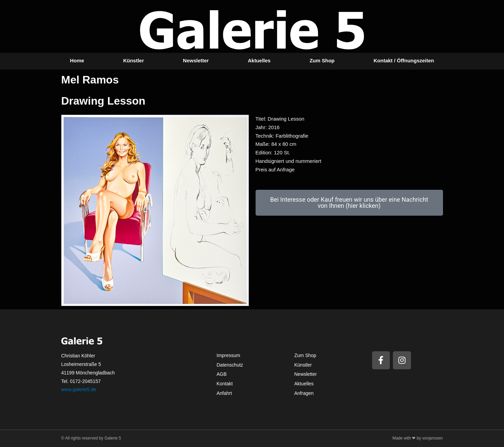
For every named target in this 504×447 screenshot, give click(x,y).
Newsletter (196, 60)
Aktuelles (259, 60)
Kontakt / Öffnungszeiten (404, 60)
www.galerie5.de (79, 389)
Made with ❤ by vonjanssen (417, 438)
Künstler (133, 60)
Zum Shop (322, 60)
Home (77, 60)
